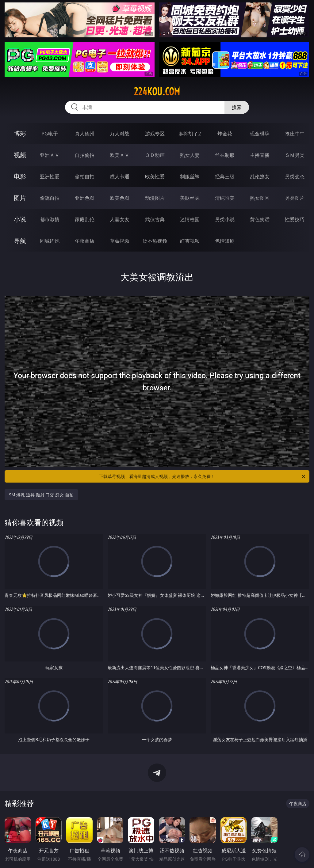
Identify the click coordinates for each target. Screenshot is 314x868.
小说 (20, 219)
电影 (20, 176)
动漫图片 (155, 198)
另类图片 (295, 198)
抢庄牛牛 (295, 134)
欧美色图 (120, 198)
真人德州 (85, 134)
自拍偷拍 (85, 155)
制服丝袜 (190, 176)
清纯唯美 (225, 198)
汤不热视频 (155, 241)
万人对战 (120, 134)
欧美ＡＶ (120, 155)
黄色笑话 (260, 219)
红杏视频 (190, 241)
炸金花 (225, 134)
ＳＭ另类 (295, 155)
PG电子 (50, 134)
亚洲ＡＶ (50, 155)
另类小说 (225, 219)
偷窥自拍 (50, 198)
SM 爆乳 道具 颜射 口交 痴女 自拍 (41, 495)
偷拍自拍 (85, 176)
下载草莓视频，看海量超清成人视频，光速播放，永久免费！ (203, 476)
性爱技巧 (295, 219)
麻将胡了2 (190, 134)
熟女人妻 (190, 155)
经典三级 (225, 176)
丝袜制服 (225, 155)
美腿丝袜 (190, 198)
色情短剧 (225, 241)
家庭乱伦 (85, 219)
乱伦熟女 (260, 176)
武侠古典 (155, 219)
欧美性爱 (155, 176)
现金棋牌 (260, 134)
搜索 (237, 107)
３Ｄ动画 (155, 155)
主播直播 (260, 155)
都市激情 (50, 219)
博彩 (20, 133)
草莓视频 (120, 241)
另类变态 (295, 176)
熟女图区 (260, 198)
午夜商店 (85, 241)
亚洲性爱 (50, 176)
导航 (20, 241)
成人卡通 (120, 176)
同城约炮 (50, 241)
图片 (20, 198)
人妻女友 (120, 219)
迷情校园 (190, 219)
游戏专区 (155, 134)
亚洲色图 (85, 198)
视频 (20, 155)
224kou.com (157, 92)
